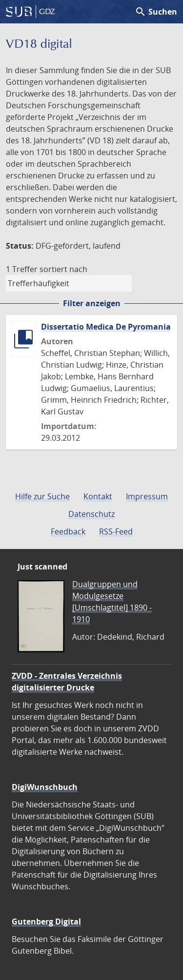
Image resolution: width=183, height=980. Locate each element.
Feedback (68, 531)
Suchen (156, 12)
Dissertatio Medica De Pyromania (106, 327)
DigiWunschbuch (45, 787)
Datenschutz (91, 514)
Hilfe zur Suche (42, 496)
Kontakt (98, 496)
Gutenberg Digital (46, 921)
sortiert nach (63, 269)
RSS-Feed (116, 531)
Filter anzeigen (92, 303)
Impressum (147, 496)
